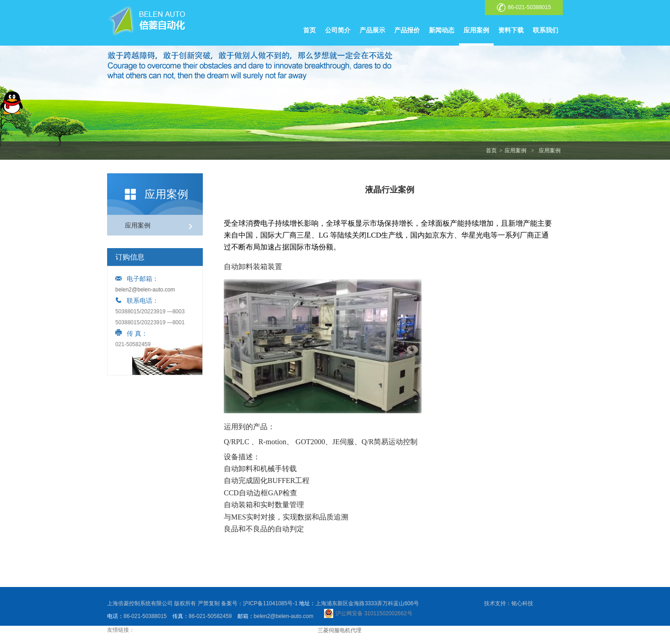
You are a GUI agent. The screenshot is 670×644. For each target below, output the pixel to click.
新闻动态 (442, 30)
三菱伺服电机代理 (340, 630)
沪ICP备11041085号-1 (270, 603)
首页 (309, 30)
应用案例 (476, 30)
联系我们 (546, 30)
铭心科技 (522, 603)
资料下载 (511, 30)
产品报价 (407, 30)
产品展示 (372, 30)
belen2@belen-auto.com (145, 290)
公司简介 (338, 30)
